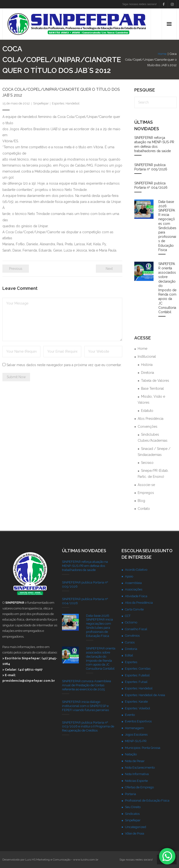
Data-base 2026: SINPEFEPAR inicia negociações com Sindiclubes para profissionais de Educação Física (167, 226)
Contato (144, 509)
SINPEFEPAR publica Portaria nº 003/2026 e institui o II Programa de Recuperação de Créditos (88, 727)
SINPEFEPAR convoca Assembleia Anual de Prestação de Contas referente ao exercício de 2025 (86, 685)
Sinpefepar (41, 103)
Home (162, 54)
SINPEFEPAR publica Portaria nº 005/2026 (151, 167)
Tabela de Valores (155, 381)
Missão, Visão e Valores (151, 399)
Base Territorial (152, 389)
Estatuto (147, 411)
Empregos (146, 493)
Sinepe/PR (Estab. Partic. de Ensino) (153, 474)
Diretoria (148, 373)
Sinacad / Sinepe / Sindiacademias (154, 452)
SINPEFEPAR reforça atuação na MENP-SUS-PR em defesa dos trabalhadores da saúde (154, 144)
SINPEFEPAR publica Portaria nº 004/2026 (151, 185)
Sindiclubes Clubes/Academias (153, 437)
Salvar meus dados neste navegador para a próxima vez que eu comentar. (64, 365)
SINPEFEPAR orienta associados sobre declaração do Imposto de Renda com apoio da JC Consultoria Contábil (167, 288)
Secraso (147, 463)
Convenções (148, 427)
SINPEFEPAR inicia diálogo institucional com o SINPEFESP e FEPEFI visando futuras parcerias (85, 706)
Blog (141, 501)
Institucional (147, 356)
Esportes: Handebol (66, 103)
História (147, 365)
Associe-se (146, 485)
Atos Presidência (151, 419)
